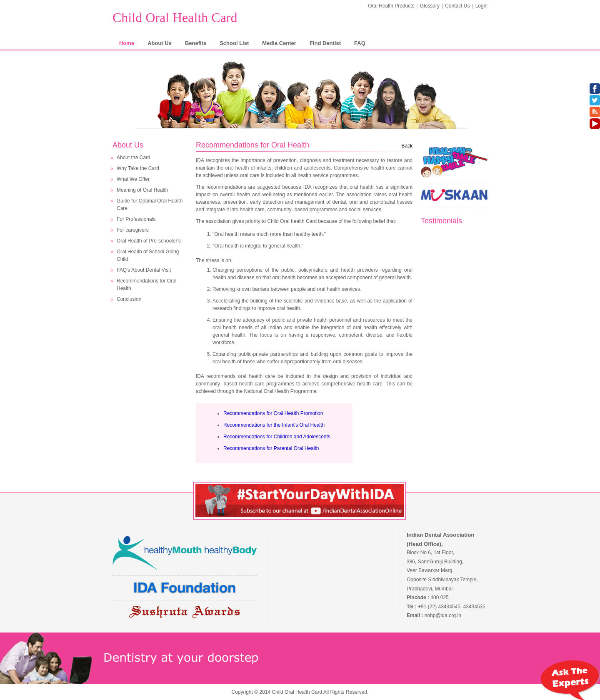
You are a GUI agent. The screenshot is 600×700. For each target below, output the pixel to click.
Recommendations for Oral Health (146, 285)
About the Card (134, 157)
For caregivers (133, 230)
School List (234, 43)
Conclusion (129, 299)
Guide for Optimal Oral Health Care (150, 205)
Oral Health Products (391, 6)
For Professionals (136, 219)
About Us (160, 43)
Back (407, 146)
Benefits (196, 43)
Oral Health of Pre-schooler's (149, 241)
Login (481, 6)
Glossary (430, 6)
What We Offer (133, 179)
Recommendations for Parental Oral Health (271, 448)
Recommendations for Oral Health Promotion (273, 413)
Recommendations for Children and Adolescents (277, 437)
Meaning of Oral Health (142, 190)
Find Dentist (325, 43)
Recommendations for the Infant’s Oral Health (274, 425)
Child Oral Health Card (175, 17)
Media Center (279, 43)
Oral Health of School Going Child (148, 255)
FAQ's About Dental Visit (144, 270)
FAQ (360, 43)
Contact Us (457, 6)
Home (127, 43)
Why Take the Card (138, 168)
